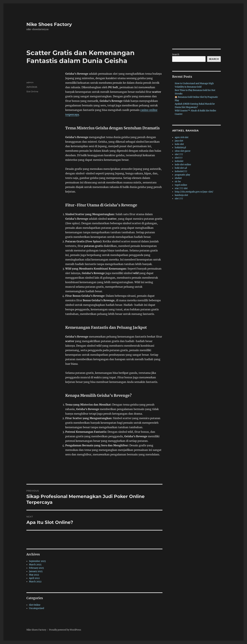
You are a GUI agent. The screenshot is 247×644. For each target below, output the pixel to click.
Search (176, 54)
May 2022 (34, 575)
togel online (181, 185)
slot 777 (179, 154)
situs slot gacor (183, 151)
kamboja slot (181, 195)
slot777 (179, 158)
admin (30, 82)
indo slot (179, 144)
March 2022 (35, 582)
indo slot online (183, 165)
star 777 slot (181, 188)
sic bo (178, 182)
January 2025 (36, 571)
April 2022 (34, 578)
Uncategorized (37, 608)
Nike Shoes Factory (49, 24)
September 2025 (37, 561)
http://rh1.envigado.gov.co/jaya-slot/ (194, 192)
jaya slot (179, 141)
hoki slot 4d (181, 168)
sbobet (178, 178)
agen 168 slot (182, 137)
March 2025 (35, 565)
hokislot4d (180, 148)
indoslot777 (181, 171)
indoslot (179, 161)
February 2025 (36, 568)
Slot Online (32, 91)
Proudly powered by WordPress (65, 630)
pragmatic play (182, 175)
